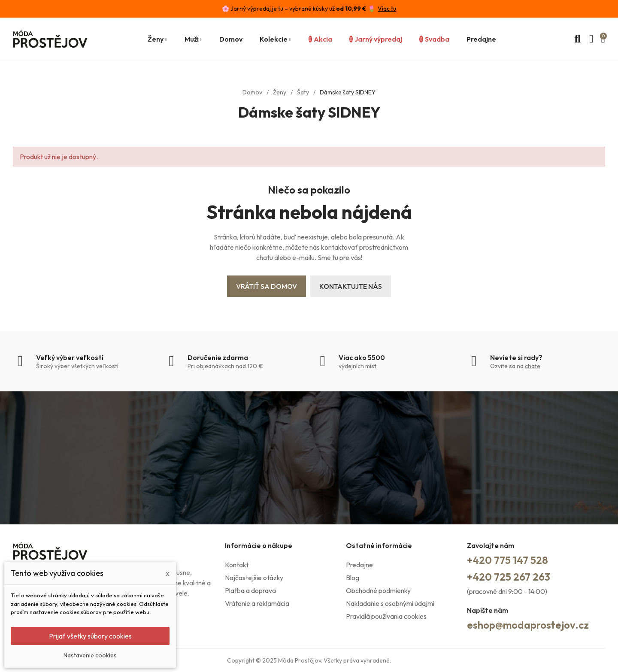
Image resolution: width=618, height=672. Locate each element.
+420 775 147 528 (507, 560)
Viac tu (387, 9)
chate (533, 366)
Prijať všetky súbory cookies (90, 636)
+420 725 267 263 (509, 577)
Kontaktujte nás (351, 286)
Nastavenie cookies (90, 655)
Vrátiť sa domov (267, 286)
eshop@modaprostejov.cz (528, 625)
